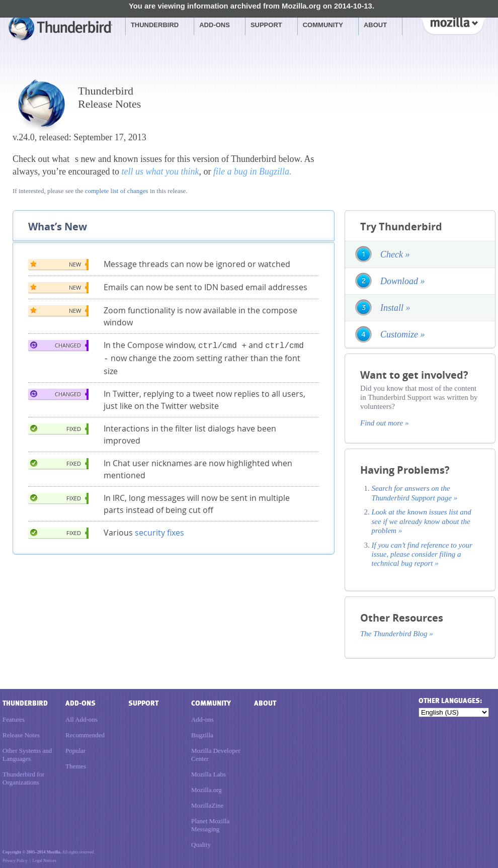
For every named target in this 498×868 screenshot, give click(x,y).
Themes (76, 766)
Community (323, 25)
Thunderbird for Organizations (23, 778)
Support (266, 25)
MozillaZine (207, 805)
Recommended (85, 735)
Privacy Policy (15, 860)
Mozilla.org (206, 790)
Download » (403, 281)
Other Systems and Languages (27, 755)
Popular (75, 751)
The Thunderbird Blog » (397, 634)
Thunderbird (155, 25)
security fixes (159, 531)
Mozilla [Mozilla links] (453, 25)
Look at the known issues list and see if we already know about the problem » (422, 521)
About (375, 25)
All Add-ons (81, 719)
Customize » (403, 334)
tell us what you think (160, 171)
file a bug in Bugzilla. (253, 171)
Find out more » (385, 423)
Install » (395, 308)
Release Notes (21, 735)
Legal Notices (45, 860)
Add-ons (215, 25)
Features (14, 719)
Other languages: (450, 701)
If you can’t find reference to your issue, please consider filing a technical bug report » (422, 554)
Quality (201, 845)
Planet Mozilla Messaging (210, 825)
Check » (395, 254)
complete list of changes (117, 191)
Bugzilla (202, 735)
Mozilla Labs (209, 774)
